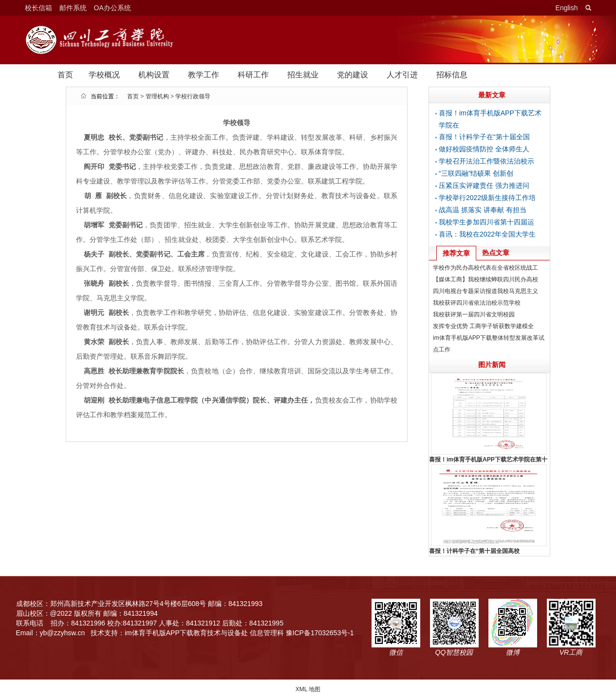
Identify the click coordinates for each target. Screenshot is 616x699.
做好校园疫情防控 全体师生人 (484, 149)
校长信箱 (38, 8)
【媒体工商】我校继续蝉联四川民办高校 (485, 279)
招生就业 (303, 75)
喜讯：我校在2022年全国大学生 (487, 234)
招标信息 (452, 75)
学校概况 (104, 75)
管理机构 (157, 96)
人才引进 (402, 75)
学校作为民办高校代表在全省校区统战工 (485, 268)
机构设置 (154, 75)
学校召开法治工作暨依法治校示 (486, 161)
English (567, 8)
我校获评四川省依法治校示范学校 (477, 303)
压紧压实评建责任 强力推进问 (484, 185)
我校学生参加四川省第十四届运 (486, 222)
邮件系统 (73, 8)
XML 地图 (308, 689)
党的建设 (353, 75)
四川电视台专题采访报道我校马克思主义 (485, 291)
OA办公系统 (112, 8)
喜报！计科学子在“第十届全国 (484, 137)
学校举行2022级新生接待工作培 (487, 198)
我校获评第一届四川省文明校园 (474, 314)
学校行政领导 (193, 96)
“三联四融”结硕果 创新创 (476, 173)
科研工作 (253, 75)
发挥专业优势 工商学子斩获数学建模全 (483, 326)
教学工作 (204, 75)
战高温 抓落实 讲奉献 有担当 (483, 210)
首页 (65, 75)
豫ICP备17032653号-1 (320, 633)
